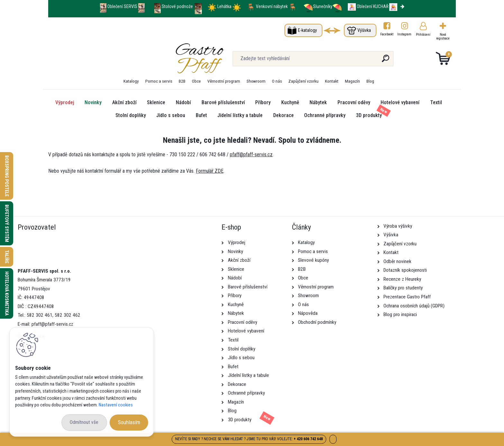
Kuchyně (290, 102)
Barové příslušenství (223, 102)
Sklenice (156, 102)
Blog (370, 81)
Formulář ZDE (210, 171)
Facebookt (387, 34)
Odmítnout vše (84, 422)
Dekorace (283, 115)
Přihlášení (423, 35)
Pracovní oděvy (354, 102)
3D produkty (369, 115)
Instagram (405, 34)
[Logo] (88, 59)
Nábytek (318, 102)
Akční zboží (124, 102)
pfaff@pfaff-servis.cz (251, 155)
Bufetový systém (7, 223)
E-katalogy (307, 30)
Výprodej (65, 102)
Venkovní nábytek (272, 6)
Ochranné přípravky (325, 115)
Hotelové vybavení (400, 102)
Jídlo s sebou (171, 115)
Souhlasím (129, 422)
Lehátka (225, 6)
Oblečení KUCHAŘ (373, 6)
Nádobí (183, 102)
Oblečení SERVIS (122, 6)
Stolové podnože (178, 6)
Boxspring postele (7, 176)
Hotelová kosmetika (7, 293)
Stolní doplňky (131, 115)
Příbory (263, 102)
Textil (436, 102)
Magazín (352, 81)
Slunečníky (318, 6)
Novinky (93, 102)
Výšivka (364, 30)
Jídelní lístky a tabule (240, 115)
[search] (322, 61)
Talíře (7, 257)
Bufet (201, 115)
